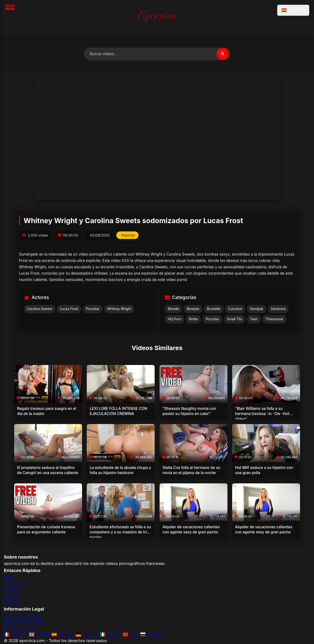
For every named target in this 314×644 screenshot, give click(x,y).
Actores (11, 590)
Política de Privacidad (24, 622)
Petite (193, 319)
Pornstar (93, 309)
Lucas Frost (69, 309)
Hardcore (278, 309)
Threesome (274, 319)
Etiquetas (12, 602)
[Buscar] (223, 54)
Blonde (173, 309)
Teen (254, 319)
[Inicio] (157, 17)
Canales (11, 596)
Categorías (14, 583)
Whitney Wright (119, 309)
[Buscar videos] (157, 54)
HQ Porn (174, 319)
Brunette (214, 309)
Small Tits (235, 319)
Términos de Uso (20, 628)
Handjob (257, 309)
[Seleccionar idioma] (293, 10)
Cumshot (235, 309)
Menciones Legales (22, 616)
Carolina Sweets (40, 309)
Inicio (9, 577)
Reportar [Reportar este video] (128, 235)
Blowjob (193, 309)
